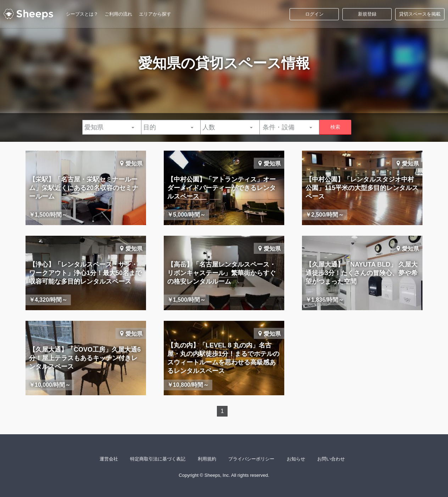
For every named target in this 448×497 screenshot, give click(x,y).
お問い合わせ (331, 459)
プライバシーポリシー (251, 459)
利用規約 (207, 459)
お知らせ (296, 459)
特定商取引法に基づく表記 (158, 459)
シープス (28, 14)
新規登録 (367, 14)
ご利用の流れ (118, 14)
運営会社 (109, 459)
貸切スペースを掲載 (420, 14)
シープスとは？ (82, 14)
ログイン (314, 14)
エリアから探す (155, 14)
